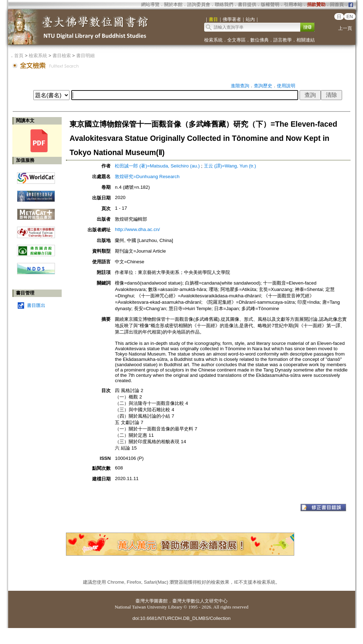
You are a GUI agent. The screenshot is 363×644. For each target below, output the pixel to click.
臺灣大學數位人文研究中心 (200, 601)
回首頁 (337, 4)
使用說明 (286, 86)
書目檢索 (62, 56)
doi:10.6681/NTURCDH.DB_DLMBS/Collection (181, 618)
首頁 (19, 56)
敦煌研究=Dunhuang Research (147, 177)
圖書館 (161, 601)
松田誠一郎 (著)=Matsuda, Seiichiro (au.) (157, 166)
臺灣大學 (145, 601)
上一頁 (345, 28)
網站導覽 (150, 4)
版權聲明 (270, 4)
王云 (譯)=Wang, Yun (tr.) (230, 166)
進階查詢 (240, 86)
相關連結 (306, 40)
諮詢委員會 (199, 4)
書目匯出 (36, 305)
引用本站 (293, 4)
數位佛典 (259, 40)
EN (350, 16)
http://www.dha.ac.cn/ (137, 229)
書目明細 (85, 56)
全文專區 (236, 40)
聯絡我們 (224, 4)
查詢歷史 (263, 86)
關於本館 (173, 4)
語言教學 (283, 40)
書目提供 (247, 4)
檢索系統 (213, 40)
